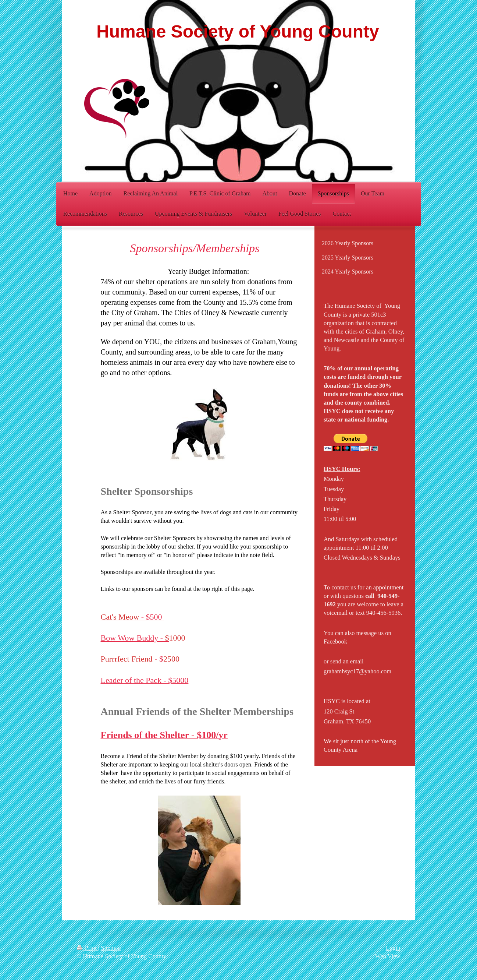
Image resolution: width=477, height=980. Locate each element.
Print (88, 948)
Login (393, 948)
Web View (388, 956)
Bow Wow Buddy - (135, 638)
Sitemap (111, 948)
